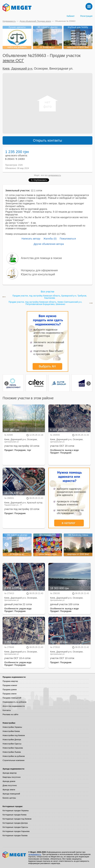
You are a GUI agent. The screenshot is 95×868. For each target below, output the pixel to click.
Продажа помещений (12, 698)
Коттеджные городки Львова (15, 835)
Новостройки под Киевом (14, 735)
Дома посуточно (10, 785)
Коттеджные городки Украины (16, 811)
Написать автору (31, 239)
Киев (6, 69)
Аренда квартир (10, 773)
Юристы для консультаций (38, 274)
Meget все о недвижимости (15, 855)
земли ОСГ (13, 61)
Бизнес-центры (9, 798)
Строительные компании (13, 760)
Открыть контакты (47, 140)
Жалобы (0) (50, 239)
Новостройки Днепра (12, 740)
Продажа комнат (10, 685)
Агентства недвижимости (14, 706)
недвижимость (55, 175)
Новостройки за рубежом (14, 756)
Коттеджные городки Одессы (15, 827)
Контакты (7, 710)
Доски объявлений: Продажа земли (35, 21)
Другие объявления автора (49, 244)
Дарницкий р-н (22, 69)
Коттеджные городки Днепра (15, 823)
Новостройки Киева (11, 731)
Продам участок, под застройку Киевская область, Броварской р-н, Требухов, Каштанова (50, 297)
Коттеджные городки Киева (15, 815)
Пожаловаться (68, 239)
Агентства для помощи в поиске (41, 258)
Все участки (47, 292)
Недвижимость (9, 21)
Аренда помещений (11, 794)
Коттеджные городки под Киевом (17, 819)
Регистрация (86, 16)
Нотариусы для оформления (39, 270)
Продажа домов (10, 689)
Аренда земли (9, 790)
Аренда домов (9, 781)
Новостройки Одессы (12, 744)
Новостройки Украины (12, 727)
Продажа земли (9, 694)
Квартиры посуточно (12, 777)
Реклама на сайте (10, 714)
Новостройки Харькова (13, 748)
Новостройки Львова (12, 752)
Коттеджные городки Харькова (16, 831)
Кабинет (71, 16)
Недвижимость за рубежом (15, 702)
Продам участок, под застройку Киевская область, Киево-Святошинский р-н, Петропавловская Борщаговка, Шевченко (45, 303)
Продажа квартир (10, 681)
